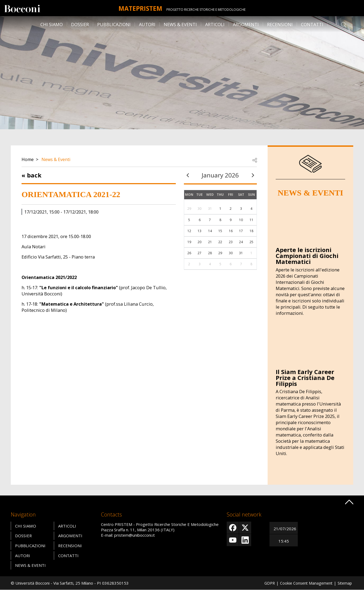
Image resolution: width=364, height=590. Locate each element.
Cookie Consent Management (304, 583)
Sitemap (344, 583)
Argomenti (246, 24)
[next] (253, 175)
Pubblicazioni (114, 24)
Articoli (215, 24)
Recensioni (280, 24)
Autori (147, 24)
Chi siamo (52, 24)
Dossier (80, 24)
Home (28, 159)
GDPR (267, 583)
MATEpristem (140, 8)
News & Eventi (180, 24)
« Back (31, 175)
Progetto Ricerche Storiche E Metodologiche (208, 10)
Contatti (312, 24)
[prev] (188, 175)
